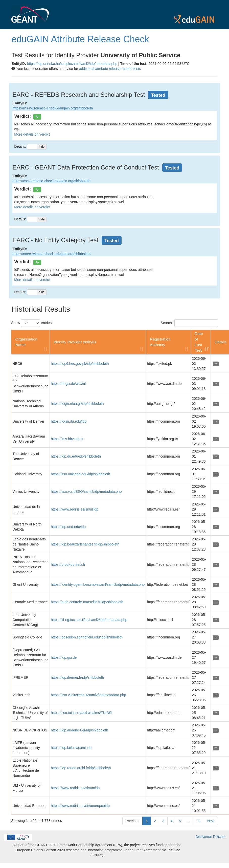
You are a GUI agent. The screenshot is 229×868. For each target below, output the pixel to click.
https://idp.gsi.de (64, 657)
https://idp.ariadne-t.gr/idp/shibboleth (79, 730)
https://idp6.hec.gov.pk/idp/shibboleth (80, 364)
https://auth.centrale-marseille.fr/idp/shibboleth (87, 602)
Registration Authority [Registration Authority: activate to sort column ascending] (160, 342)
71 (199, 821)
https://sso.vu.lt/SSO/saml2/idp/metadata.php (86, 492)
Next (211, 821)
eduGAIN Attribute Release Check (80, 39)
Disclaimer (204, 837)
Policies (219, 837)
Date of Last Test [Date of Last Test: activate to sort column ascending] (199, 342)
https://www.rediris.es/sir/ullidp (75, 509)
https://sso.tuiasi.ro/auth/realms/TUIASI (82, 713)
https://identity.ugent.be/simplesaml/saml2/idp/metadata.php (98, 584)
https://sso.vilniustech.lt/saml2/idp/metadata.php (88, 695)
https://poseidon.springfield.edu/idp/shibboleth (87, 637)
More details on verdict (32, 134)
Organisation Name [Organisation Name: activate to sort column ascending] (26, 342)
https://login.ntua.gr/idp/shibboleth (77, 404)
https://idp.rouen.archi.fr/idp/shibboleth (81, 768)
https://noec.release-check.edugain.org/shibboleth (51, 254)
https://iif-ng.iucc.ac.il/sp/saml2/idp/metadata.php (89, 620)
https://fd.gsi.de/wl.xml (68, 384)
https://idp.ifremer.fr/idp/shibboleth (77, 677)
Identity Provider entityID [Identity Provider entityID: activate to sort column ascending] (75, 342)
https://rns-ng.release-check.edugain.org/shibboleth (53, 108)
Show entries (31, 323)
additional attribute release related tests (110, 69)
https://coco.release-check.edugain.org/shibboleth (51, 181)
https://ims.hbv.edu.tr (67, 439)
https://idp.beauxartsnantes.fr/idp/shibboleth (85, 544)
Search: (189, 323)
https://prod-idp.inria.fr (68, 564)
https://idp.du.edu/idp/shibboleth (76, 456)
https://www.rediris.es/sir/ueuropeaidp (80, 806)
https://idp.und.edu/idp (68, 527)
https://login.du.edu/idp (69, 421)
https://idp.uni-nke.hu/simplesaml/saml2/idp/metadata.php (72, 64)
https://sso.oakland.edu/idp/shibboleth (80, 474)
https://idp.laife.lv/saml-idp (71, 748)
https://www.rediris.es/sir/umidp (75, 788)
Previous (132, 821)
